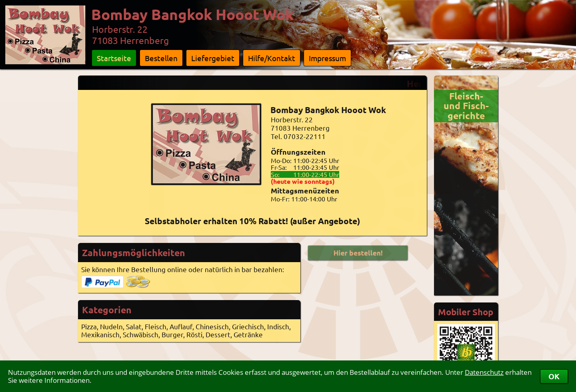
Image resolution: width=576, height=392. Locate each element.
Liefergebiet (213, 58)
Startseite (114, 58)
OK (554, 376)
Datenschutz (484, 372)
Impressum (327, 58)
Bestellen (161, 58)
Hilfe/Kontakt (272, 58)
